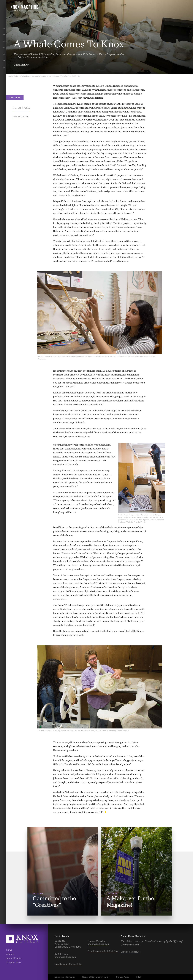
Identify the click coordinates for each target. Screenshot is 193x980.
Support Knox (14, 962)
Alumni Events (14, 958)
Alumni (10, 954)
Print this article (21, 117)
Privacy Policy (123, 977)
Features (15, 97)
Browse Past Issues (131, 952)
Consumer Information (65, 977)
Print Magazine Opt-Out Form (103, 951)
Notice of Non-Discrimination (96, 977)
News (9, 950)
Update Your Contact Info (68, 964)
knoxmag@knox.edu (65, 957)
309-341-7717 (61, 954)
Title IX (139, 977)
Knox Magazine (24, 7)
